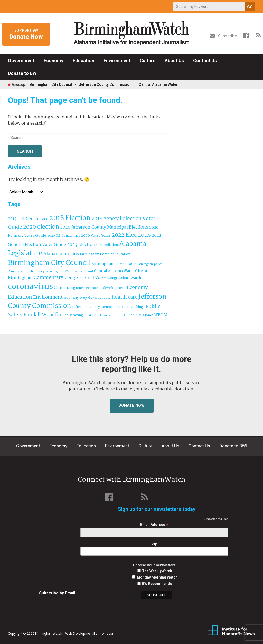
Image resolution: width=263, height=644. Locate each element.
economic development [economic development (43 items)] (106, 288)
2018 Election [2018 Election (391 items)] (70, 218)
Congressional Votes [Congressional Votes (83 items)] (86, 278)
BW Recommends (157, 584)
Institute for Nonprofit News (231, 631)
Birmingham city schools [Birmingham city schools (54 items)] (114, 264)
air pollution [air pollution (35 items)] (108, 245)
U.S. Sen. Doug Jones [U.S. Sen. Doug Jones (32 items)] (138, 315)
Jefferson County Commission (105, 84)
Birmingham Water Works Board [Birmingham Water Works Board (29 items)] (69, 271)
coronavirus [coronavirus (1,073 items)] (30, 287)
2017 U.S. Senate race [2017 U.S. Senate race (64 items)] (28, 219)
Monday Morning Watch (157, 577)
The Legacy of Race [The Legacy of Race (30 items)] (108, 315)
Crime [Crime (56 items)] (60, 288)
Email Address (154, 525)
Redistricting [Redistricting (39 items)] (73, 315)
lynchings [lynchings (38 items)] (137, 307)
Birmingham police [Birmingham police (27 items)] (150, 264)
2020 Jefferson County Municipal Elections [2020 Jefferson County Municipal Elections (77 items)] (104, 227)
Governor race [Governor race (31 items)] (99, 298)
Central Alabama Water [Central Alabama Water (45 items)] (114, 271)
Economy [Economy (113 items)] (137, 288)
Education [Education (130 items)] (20, 297)
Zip (154, 544)
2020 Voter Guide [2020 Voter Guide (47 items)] (96, 236)
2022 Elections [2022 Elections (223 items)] (131, 235)
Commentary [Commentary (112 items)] (49, 278)
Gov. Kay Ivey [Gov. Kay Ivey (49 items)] (75, 298)
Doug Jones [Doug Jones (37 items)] (76, 288)
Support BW (26, 34)
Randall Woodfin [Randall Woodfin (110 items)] (43, 315)
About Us (174, 60)
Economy (54, 60)
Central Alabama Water (158, 84)
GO (250, 7)
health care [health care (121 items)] (125, 297)
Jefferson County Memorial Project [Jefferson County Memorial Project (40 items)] (100, 307)
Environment (117, 60)
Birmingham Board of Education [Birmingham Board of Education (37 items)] (105, 254)
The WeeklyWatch (157, 571)
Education (83, 60)
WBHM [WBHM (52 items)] (161, 315)
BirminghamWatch (131, 33)
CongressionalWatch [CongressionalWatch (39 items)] (124, 278)
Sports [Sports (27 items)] (88, 315)
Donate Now (132, 405)
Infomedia (105, 634)
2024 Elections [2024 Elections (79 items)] (82, 245)
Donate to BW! (23, 73)
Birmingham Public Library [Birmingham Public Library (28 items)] (26, 271)
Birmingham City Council (51, 84)
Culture (148, 60)
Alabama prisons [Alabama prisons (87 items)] (61, 254)
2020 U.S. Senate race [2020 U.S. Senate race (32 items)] (64, 236)
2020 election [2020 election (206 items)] (41, 227)
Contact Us (205, 60)
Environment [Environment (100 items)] (48, 297)
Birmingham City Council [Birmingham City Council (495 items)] (49, 263)
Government (21, 60)
